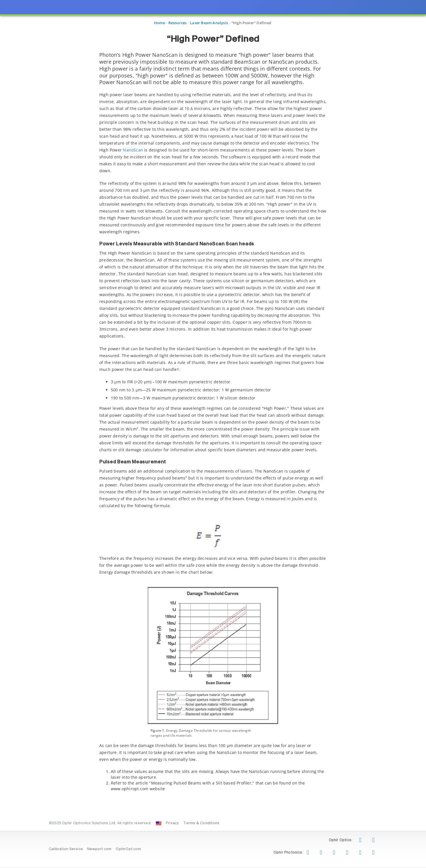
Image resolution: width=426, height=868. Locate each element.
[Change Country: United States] (159, 823)
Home (159, 23)
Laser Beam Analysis (209, 23)
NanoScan (133, 150)
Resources (178, 23)
